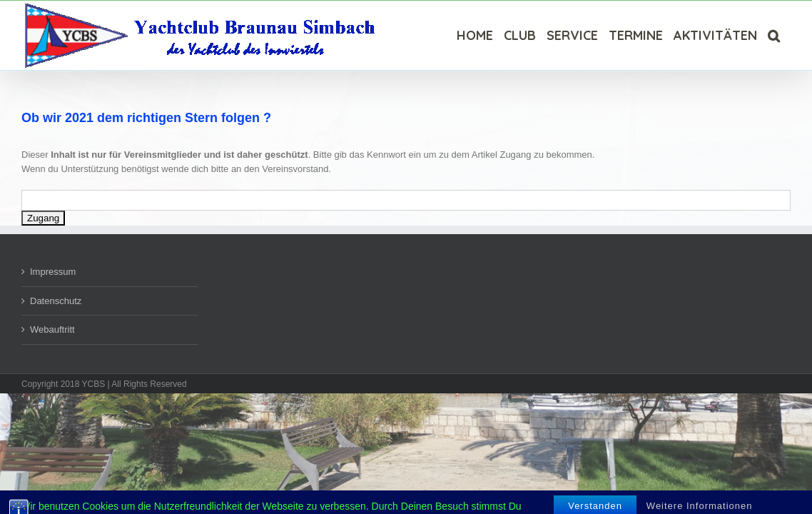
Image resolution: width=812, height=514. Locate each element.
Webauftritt (52, 329)
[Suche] (785, 35)
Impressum (53, 272)
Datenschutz (56, 301)
